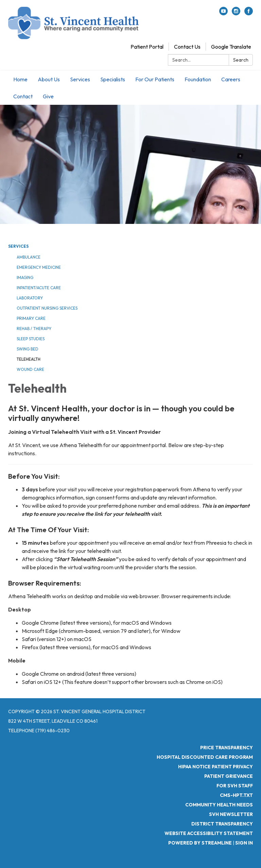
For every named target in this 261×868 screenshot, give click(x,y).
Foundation (198, 79)
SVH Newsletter (231, 814)
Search (241, 60)
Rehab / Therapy (34, 329)
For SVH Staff (235, 786)
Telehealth (29, 359)
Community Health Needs (219, 805)
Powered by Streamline (200, 843)
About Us (49, 79)
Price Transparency (227, 748)
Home (20, 79)
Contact (23, 96)
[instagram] (236, 13)
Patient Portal (147, 47)
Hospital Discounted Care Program (205, 757)
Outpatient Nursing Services (47, 308)
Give (48, 96)
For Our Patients (155, 79)
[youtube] (223, 13)
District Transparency (222, 824)
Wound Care (30, 369)
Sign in (244, 843)
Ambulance (29, 257)
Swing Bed (28, 349)
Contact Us (187, 47)
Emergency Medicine (39, 267)
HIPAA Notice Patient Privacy (215, 767)
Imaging (25, 277)
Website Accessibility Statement (209, 833)
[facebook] (249, 13)
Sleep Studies (31, 339)
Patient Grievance (229, 776)
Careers (231, 79)
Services (80, 79)
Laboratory (30, 298)
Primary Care (31, 318)
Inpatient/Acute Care (39, 288)
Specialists (113, 79)
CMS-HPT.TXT (236, 795)
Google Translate (231, 47)
